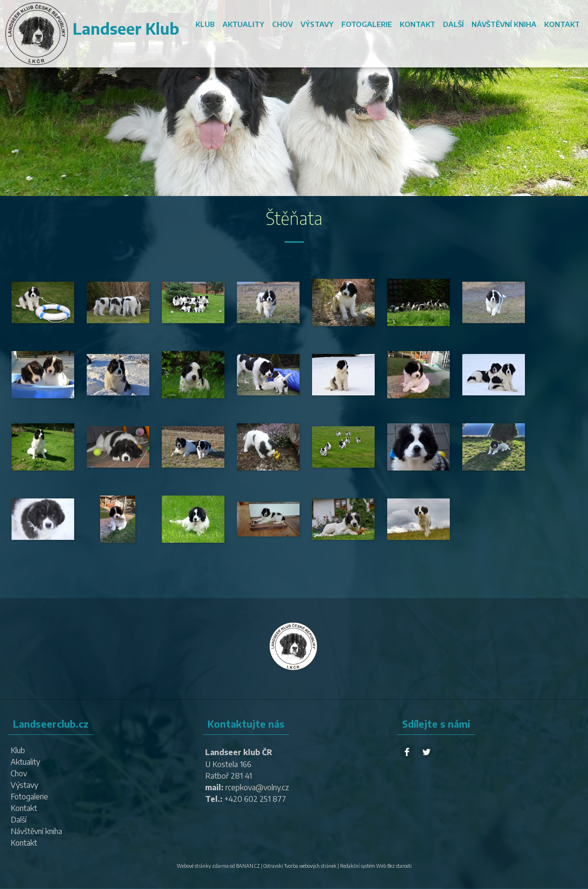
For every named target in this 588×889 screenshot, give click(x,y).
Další (453, 24)
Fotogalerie (367, 24)
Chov (282, 24)
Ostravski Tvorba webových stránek (300, 866)
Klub (205, 24)
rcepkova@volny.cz (257, 787)
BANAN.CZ (248, 866)
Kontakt (418, 24)
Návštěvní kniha (504, 24)
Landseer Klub (126, 28)
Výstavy (317, 24)
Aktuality (243, 24)
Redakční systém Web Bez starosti (376, 866)
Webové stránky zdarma (203, 866)
